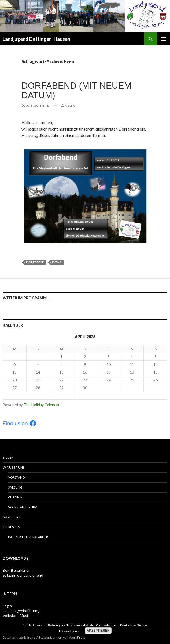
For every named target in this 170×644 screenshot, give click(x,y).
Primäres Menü (164, 39)
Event (57, 262)
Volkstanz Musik (16, 615)
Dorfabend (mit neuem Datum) (76, 90)
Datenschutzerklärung (29, 537)
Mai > (132, 395)
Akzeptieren (98, 631)
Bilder (8, 457)
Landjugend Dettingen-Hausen (36, 39)
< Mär (38, 395)
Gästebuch (12, 517)
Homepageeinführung (21, 611)
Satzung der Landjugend (23, 575)
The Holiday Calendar (42, 405)
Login (7, 606)
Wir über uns (14, 467)
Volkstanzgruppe (23, 507)
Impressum (12, 527)
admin (70, 106)
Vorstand (16, 477)
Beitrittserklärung (18, 570)
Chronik (15, 497)
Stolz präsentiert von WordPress (62, 637)
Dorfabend (35, 262)
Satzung (15, 487)
